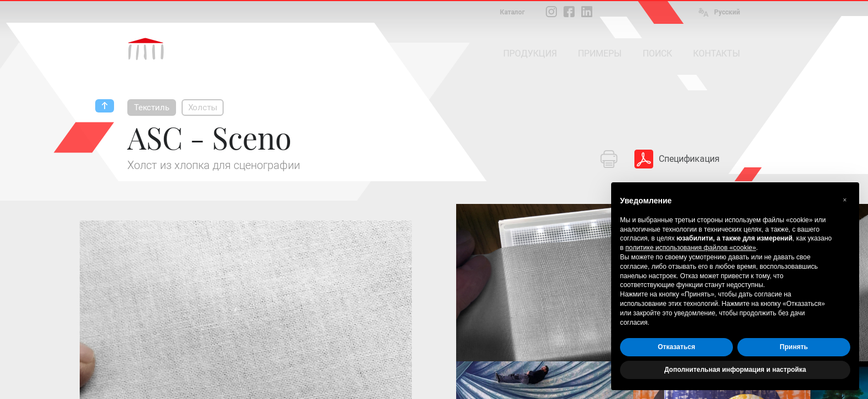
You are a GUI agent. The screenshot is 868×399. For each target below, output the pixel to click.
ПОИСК (657, 53)
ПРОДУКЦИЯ (530, 53)
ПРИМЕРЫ (600, 53)
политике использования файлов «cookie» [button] (691, 248)
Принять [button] (794, 347)
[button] (845, 200)
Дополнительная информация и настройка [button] (735, 370)
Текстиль (152, 108)
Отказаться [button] (676, 347)
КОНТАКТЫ (717, 53)
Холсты (203, 108)
